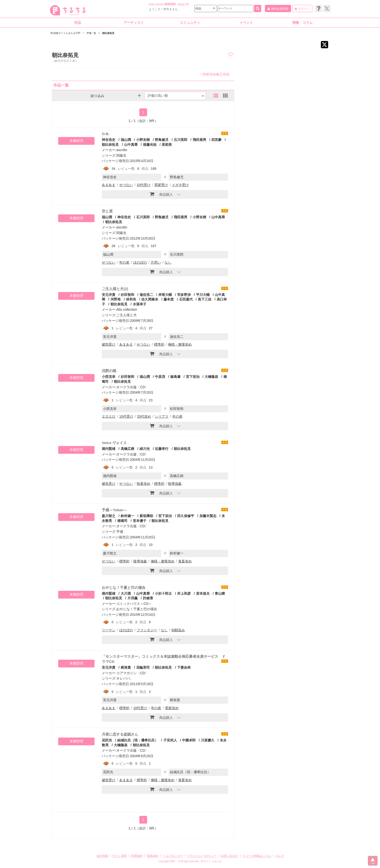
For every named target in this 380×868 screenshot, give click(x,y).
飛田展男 (199, 140)
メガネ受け (180, 185)
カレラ (280, 856)
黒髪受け (161, 185)
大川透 (126, 593)
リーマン (109, 630)
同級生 (121, 155)
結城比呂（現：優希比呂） (138, 740)
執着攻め (143, 484)
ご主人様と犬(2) (115, 289)
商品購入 (161, 194)
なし (168, 262)
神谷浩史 (109, 140)
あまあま (109, 185)
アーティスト (134, 23)
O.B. (106, 134)
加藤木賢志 (208, 516)
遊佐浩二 (146, 295)
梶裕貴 (126, 667)
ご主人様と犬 (127, 315)
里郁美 (167, 145)
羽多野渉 (184, 295)
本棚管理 (76, 141)
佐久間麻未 (150, 299)
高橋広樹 (127, 449)
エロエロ (109, 416)
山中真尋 (131, 145)
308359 (170, 4)
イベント (246, 23)
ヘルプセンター (173, 856)
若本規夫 (203, 593)
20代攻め (144, 416)
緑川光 (145, 449)
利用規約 (137, 856)
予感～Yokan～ (114, 510)
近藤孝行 (162, 449)
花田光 (107, 740)
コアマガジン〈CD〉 (132, 673)
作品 (78, 23)
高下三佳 (205, 299)
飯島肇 (175, 377)
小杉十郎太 (163, 593)
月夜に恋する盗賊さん (120, 734)
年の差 (124, 262)
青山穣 (220, 593)
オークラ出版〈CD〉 (132, 387)
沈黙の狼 (109, 371)
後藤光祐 (150, 145)
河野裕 (116, 299)
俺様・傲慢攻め (180, 344)
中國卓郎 (189, 740)
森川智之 (109, 516)
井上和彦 (184, 593)
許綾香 (148, 598)
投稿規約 (153, 856)
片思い (156, 262)
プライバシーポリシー (202, 856)
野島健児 (162, 140)
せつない (126, 185)
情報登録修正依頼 (215, 74)
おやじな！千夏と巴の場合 (124, 588)
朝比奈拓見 (114, 222)
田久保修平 (186, 516)
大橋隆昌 (211, 377)
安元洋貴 (109, 295)
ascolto (122, 150)
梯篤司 (122, 521)
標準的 (159, 344)
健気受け (109, 344)
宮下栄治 (193, 377)
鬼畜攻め (185, 561)
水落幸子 (140, 304)
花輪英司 (143, 667)
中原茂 (160, 377)
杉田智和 (127, 295)
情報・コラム (302, 23)
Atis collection (127, 309)
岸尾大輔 (165, 295)
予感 (120, 532)
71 (187, 4)
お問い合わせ (229, 856)
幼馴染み (178, 630)
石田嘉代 (186, 299)
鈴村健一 (127, 516)
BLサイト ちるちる (211, 861)
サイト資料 (119, 856)
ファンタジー (147, 630)
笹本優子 (140, 521)
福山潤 (126, 140)
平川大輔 (203, 295)
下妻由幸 (184, 667)
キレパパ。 (125, 678)
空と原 (107, 211)
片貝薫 (133, 598)
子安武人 (170, 740)
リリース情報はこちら (257, 856)
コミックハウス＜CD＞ (134, 604)
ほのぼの (140, 262)
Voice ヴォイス (114, 443)
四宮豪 (216, 140)
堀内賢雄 (109, 449)
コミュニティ (190, 23)
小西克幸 (109, 377)
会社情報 (102, 856)
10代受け (144, 185)
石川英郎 (181, 140)
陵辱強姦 (175, 484)
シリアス (162, 416)
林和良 (131, 299)
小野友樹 (143, 140)
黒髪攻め (172, 708)
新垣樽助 (146, 516)
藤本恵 (169, 299)
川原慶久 (208, 740)
